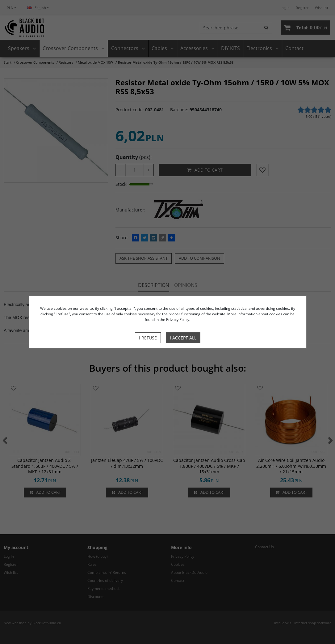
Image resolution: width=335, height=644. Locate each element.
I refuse (148, 338)
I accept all (183, 338)
